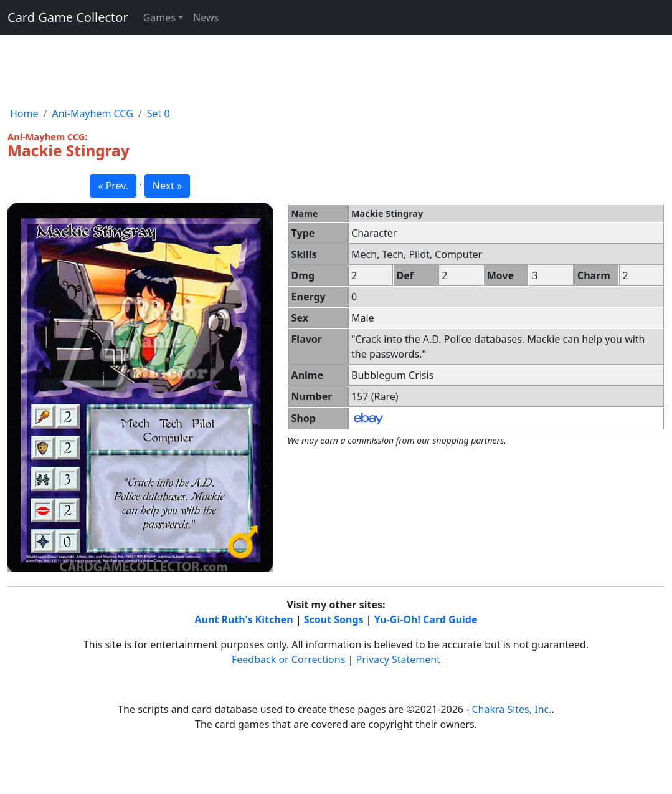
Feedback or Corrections (288, 659)
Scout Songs (334, 619)
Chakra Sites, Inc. (511, 709)
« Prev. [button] (113, 186)
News (206, 17)
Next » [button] (167, 186)
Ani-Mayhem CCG (92, 113)
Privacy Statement (399, 659)
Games (159, 17)
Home (24, 113)
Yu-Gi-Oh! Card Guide (426, 619)
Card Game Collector (68, 17)
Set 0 (159, 113)
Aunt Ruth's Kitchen (244, 619)
